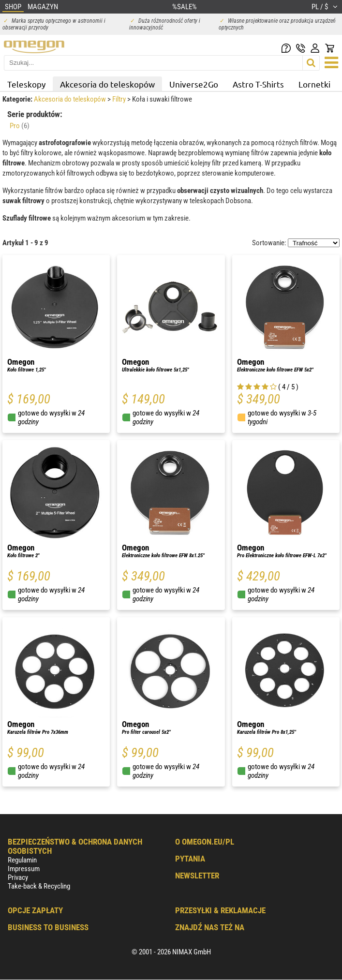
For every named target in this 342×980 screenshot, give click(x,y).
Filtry (120, 99)
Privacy (18, 877)
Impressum (24, 869)
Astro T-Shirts (258, 84)
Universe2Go (194, 84)
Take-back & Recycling (39, 886)
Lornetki (314, 84)
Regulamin (22, 860)
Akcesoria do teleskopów (107, 84)
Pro (20, 126)
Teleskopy (26, 84)
